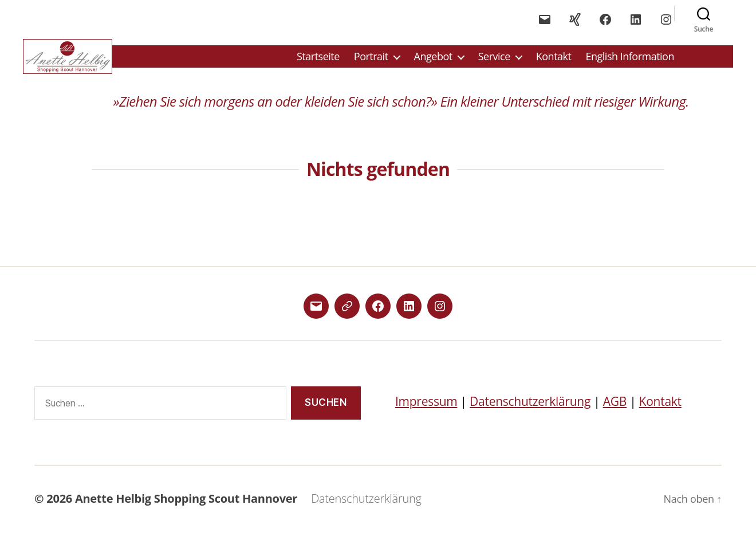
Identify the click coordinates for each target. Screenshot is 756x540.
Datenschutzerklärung (530, 409)
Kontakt (554, 61)
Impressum (426, 409)
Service (494, 61)
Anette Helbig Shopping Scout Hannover (186, 507)
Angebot (433, 61)
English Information (630, 61)
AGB (615, 409)
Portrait (371, 61)
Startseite (318, 61)
